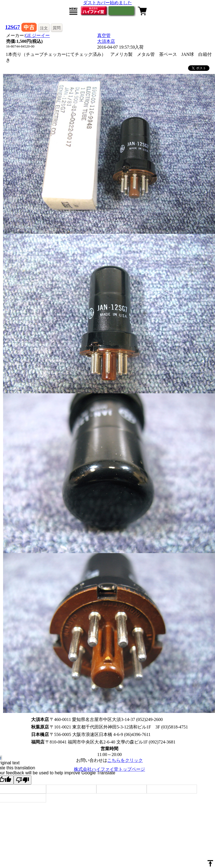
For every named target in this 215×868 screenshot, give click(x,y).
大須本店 (106, 41)
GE (37, 35)
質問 (57, 28)
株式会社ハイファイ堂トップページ (109, 769)
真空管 (104, 35)
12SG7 (13, 27)
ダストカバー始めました (107, 3)
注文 (44, 28)
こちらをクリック (125, 760)
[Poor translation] (22, 780)
